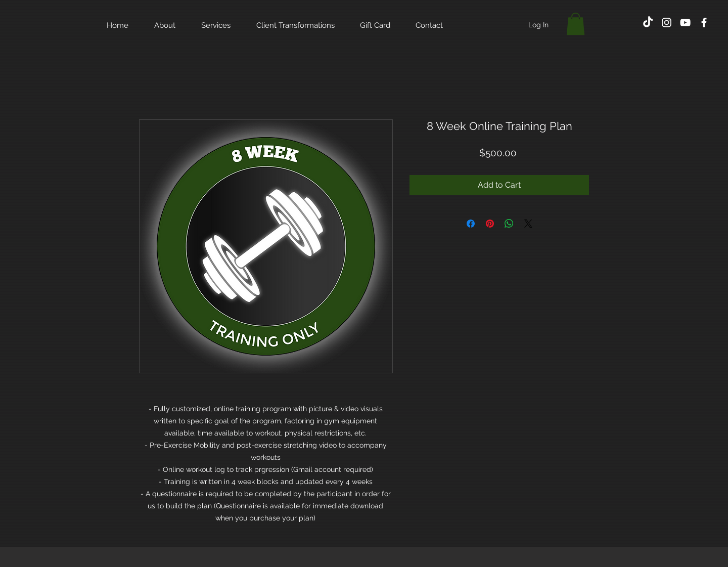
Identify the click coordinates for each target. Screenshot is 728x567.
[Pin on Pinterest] (490, 224)
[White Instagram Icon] (667, 23)
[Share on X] (528, 224)
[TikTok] (648, 23)
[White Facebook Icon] (704, 23)
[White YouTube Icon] (685, 23)
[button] (576, 24)
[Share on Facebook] (471, 224)
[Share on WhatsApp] (509, 224)
